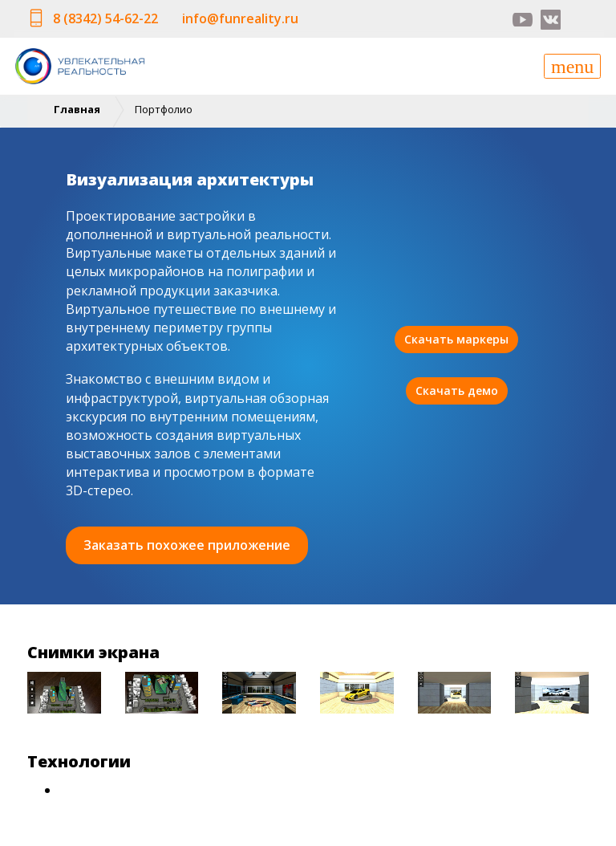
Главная (77, 109)
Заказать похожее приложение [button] (187, 545)
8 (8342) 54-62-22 (105, 18)
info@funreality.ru (240, 18)
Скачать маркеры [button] (456, 339)
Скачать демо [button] (457, 390)
